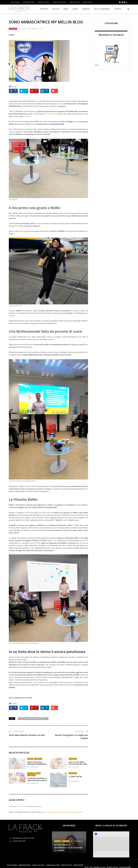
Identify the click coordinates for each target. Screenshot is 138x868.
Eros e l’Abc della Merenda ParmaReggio (37, 763)
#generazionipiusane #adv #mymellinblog (33, 719)
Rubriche (86, 9)
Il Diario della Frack (59, 2)
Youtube (27, 116)
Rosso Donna (15, 2)
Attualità (44, 9)
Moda (66, 9)
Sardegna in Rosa (29, 2)
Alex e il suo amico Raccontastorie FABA (78, 763)
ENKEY (129, 865)
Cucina (75, 9)
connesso (21, 806)
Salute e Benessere (102, 9)
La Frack (23, 29)
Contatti (118, 9)
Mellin (59, 104)
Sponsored (13, 29)
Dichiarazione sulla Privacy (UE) (23, 838)
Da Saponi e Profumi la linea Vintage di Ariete (37, 779)
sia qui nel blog (51, 114)
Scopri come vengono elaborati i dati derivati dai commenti (63, 812)
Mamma (30, 759)
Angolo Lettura (43, 2)
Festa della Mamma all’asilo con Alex (27, 735)
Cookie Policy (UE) (19, 841)
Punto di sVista (74, 2)
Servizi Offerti (88, 2)
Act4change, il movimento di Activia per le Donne (68, 848)
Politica (56, 9)
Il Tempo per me (75, 777)
